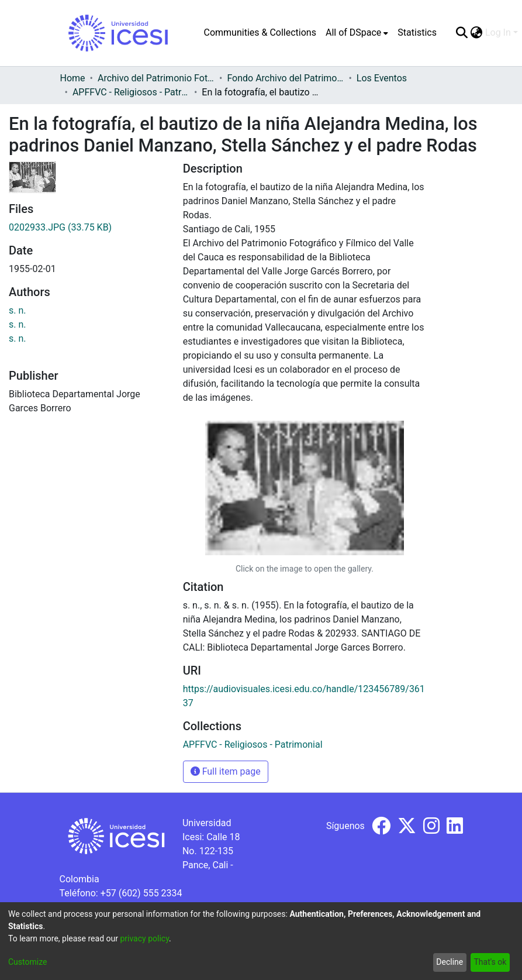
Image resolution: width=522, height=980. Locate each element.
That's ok (490, 962)
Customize (27, 962)
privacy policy (144, 938)
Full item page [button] (226, 771)
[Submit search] (462, 33)
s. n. (18, 310)
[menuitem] (357, 33)
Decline (450, 962)
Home (73, 78)
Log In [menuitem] (498, 32)
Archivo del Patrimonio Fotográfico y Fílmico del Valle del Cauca (156, 78)
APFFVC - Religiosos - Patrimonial (131, 92)
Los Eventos (382, 78)
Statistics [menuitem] (417, 32)
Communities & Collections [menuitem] (260, 32)
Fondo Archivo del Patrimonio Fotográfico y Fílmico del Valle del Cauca (285, 78)
